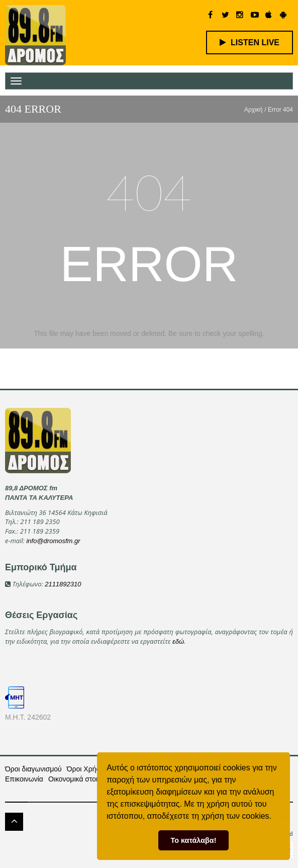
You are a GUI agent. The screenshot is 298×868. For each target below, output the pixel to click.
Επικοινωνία (24, 779)
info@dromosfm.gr (53, 541)
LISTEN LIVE (250, 42)
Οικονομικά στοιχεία (79, 779)
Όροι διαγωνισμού (33, 769)
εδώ (178, 641)
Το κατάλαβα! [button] (194, 840)
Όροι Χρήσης (87, 769)
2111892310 (63, 584)
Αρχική (253, 110)
